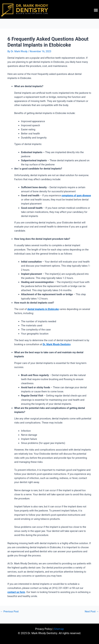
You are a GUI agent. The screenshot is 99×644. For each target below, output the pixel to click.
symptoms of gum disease (76, 195)
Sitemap (59, 629)
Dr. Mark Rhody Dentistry (56, 344)
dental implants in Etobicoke (43, 309)
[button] (96, 10)
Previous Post (10, 612)
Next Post (92, 612)
